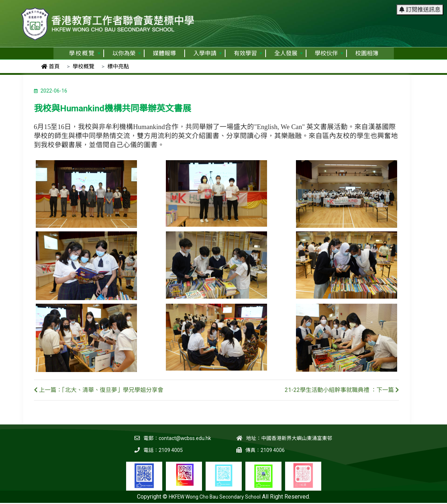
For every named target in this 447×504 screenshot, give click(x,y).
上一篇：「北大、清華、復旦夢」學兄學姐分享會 (99, 390)
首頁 (50, 67)
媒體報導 (164, 53)
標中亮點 (118, 67)
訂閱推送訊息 (420, 9)
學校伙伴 (329, 53)
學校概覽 (85, 53)
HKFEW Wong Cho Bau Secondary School (215, 497)
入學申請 (208, 53)
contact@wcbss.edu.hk (185, 438)
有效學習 (248, 53)
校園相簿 (367, 53)
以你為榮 (127, 53)
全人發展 (289, 53)
